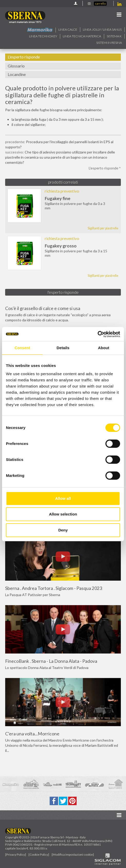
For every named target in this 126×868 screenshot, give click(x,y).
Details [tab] (63, 348)
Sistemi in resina (109, 43)
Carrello (100, 3)
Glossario (16, 66)
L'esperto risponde (24, 57)
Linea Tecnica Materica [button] (82, 36)
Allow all (63, 498)
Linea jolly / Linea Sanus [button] (102, 29)
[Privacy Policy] (16, 854)
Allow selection (63, 514)
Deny (63, 530)
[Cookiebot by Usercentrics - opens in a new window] (98, 334)
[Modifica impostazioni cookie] (73, 854)
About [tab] (104, 348)
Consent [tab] (22, 348)
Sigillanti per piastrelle (103, 228)
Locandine (17, 74)
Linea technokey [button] (43, 36)
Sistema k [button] (114, 36)
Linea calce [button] (68, 29)
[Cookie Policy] (39, 854)
